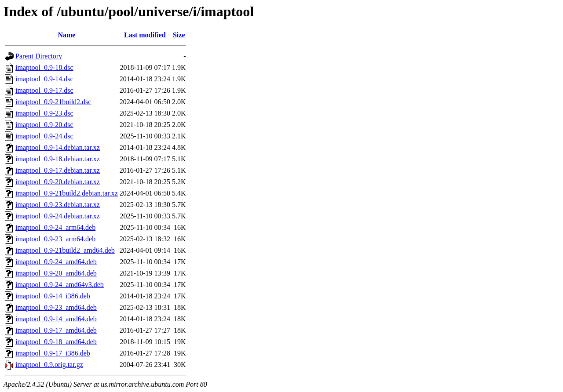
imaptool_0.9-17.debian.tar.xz (58, 170)
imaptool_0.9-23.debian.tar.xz (58, 205)
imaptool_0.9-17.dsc (44, 90)
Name (66, 35)
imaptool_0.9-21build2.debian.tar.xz (67, 193)
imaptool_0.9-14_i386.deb (53, 296)
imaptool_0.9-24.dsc (44, 136)
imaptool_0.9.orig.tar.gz (49, 365)
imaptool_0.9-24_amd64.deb (56, 262)
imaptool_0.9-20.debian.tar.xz (58, 182)
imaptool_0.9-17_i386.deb (53, 353)
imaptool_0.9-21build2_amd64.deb (65, 250)
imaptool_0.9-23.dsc (44, 113)
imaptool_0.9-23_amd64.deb (56, 307)
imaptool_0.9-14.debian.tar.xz (58, 147)
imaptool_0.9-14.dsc (44, 79)
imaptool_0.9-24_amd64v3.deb (60, 285)
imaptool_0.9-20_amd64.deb (56, 273)
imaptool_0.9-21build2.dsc (53, 102)
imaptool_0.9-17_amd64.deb (56, 330)
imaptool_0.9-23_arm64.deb (55, 239)
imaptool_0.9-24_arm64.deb (55, 227)
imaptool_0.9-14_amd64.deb (56, 319)
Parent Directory (39, 56)
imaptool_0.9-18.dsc (44, 67)
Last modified (145, 35)
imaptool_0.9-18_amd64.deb (56, 342)
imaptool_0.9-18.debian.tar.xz (58, 159)
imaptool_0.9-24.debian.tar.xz (58, 216)
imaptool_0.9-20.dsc (44, 125)
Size (179, 35)
